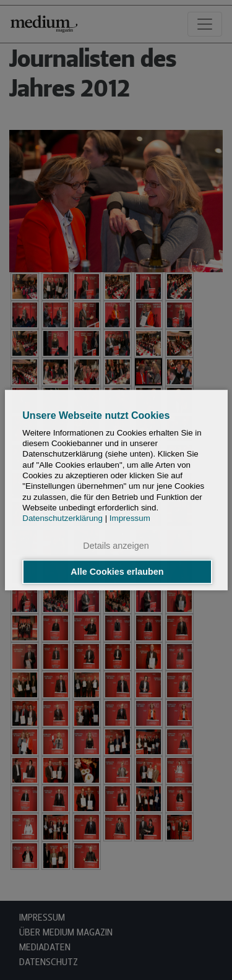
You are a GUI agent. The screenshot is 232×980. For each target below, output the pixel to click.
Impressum (130, 518)
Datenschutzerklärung (62, 518)
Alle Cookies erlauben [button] (117, 572)
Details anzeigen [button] (116, 546)
